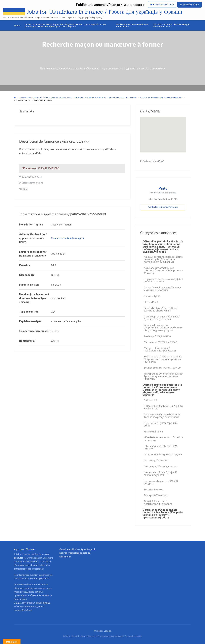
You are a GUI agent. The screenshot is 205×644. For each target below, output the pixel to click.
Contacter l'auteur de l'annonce (163, 207)
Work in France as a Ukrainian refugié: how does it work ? (172, 25)
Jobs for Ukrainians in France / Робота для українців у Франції (104, 12)
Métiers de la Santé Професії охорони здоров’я (160, 474)
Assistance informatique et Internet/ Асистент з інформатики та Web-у (163, 270)
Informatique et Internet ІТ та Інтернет (160, 447)
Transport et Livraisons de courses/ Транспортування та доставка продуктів (163, 376)
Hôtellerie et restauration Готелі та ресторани (163, 439)
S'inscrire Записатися (163, 4)
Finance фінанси (153, 431)
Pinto (163, 188)
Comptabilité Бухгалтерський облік (161, 424)
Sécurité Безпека (154, 489)
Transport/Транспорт (156, 495)
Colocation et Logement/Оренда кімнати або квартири (162, 289)
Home (17, 25)
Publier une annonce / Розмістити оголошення (132, 25)
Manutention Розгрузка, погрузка (163, 454)
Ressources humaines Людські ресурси (161, 482)
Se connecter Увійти (189, 5)
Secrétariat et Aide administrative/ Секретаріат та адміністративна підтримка (163, 359)
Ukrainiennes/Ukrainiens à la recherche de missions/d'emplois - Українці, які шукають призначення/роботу (163, 514)
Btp (25, 189)
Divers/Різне (151, 302)
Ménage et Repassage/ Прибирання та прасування (160, 349)
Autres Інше (151, 400)
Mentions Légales (103, 631)
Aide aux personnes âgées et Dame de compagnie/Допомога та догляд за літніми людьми (163, 259)
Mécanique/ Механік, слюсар (160, 342)
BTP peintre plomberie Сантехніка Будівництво (71, 68)
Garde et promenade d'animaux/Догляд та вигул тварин (162, 318)
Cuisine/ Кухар (152, 296)
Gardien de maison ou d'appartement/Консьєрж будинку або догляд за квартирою (163, 327)
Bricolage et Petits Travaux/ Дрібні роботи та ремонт (163, 280)
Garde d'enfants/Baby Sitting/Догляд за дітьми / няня (161, 309)
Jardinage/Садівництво (157, 336)
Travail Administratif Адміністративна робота (158, 503)
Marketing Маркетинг (156, 460)
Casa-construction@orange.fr (68, 238)
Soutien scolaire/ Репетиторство (162, 368)
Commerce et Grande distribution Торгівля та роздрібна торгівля (163, 416)
